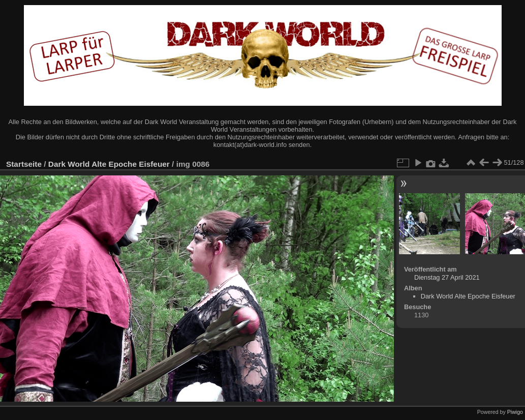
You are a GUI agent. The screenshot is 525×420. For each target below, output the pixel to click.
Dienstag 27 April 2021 (447, 277)
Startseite (24, 164)
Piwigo (515, 412)
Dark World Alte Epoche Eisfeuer (109, 164)
